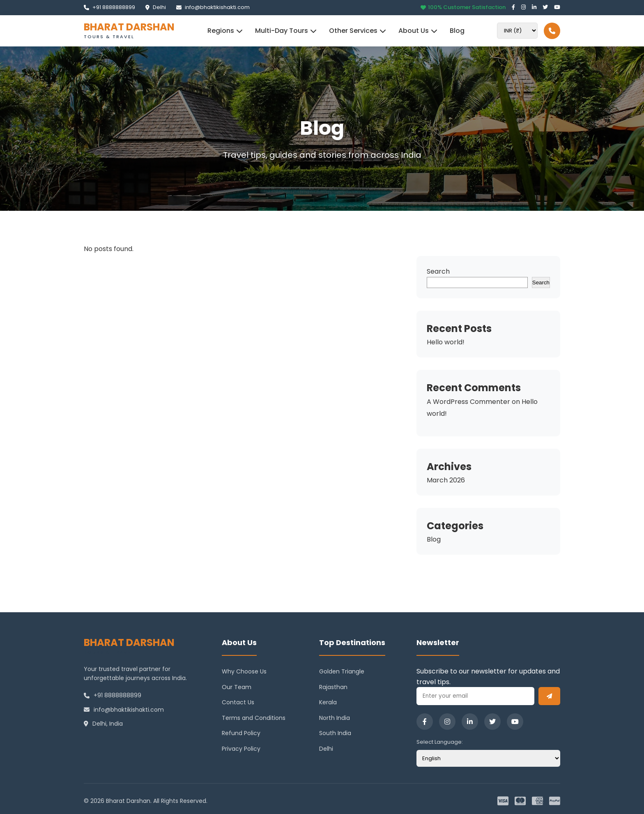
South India (335, 733)
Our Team (237, 687)
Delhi (156, 7)
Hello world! (446, 342)
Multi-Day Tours (286, 31)
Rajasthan (333, 687)
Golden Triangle (342, 671)
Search (438, 271)
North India (335, 718)
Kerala (328, 702)
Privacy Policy (241, 749)
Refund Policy (241, 733)
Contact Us (238, 702)
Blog (457, 31)
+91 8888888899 (109, 7)
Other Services (358, 31)
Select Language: (440, 742)
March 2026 (446, 480)
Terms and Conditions (254, 718)
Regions (225, 31)
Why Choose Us (244, 671)
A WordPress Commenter (468, 402)
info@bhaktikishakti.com (213, 7)
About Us (418, 31)
